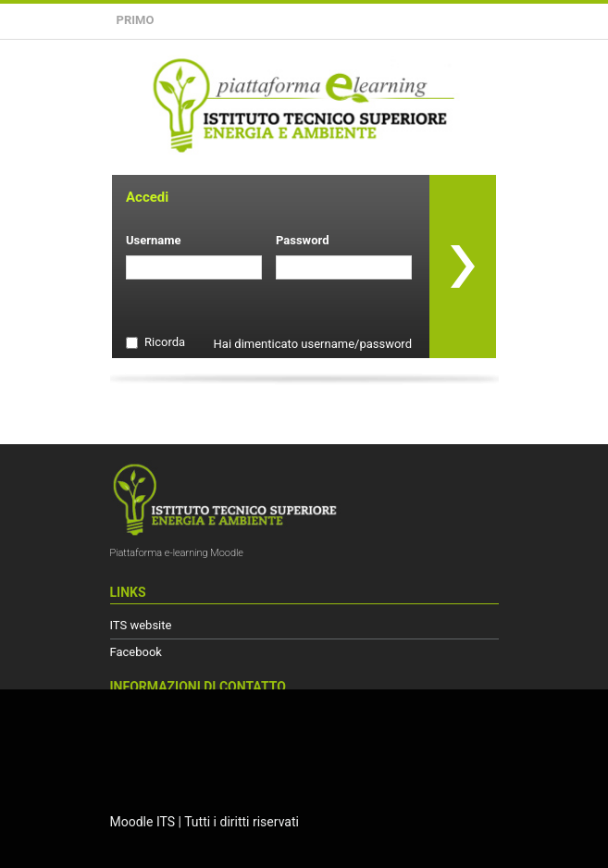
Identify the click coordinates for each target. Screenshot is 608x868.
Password (302, 240)
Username (154, 240)
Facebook (136, 652)
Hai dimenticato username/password (313, 344)
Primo (136, 20)
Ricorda (165, 342)
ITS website (141, 625)
